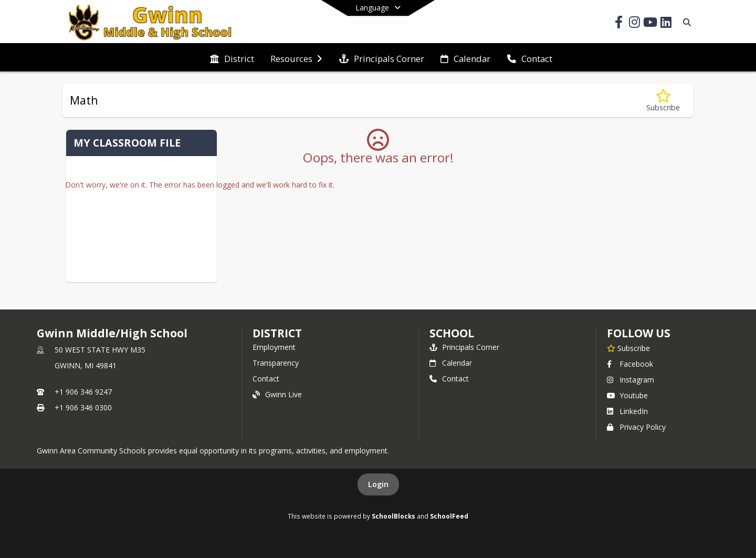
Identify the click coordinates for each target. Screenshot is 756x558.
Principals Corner (464, 347)
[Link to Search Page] (685, 22)
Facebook (630, 364)
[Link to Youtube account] (650, 24)
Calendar (451, 363)
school (452, 333)
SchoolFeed (449, 516)
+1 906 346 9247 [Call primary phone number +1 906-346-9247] (83, 392)
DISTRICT (277, 333)
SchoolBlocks (393, 516)
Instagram (631, 380)
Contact (266, 379)
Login (378, 484)
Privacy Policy (636, 427)
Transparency (276, 363)
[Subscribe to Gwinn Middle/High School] (628, 348)
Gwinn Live (277, 394)
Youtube (627, 395)
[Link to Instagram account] (634, 24)
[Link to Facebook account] (618, 24)
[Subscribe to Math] (663, 101)
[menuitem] (232, 58)
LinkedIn (627, 411)
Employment (274, 347)
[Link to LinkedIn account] (666, 24)
